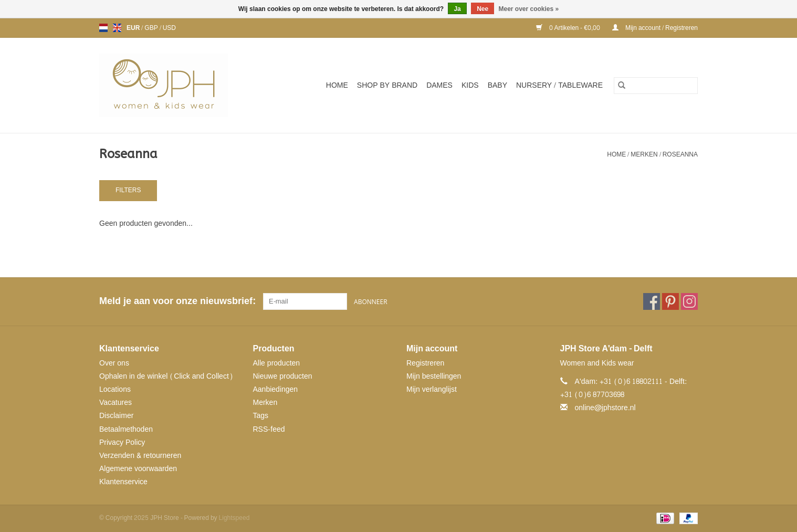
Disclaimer (116, 416)
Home (337, 85)
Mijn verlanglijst (432, 389)
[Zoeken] (656, 86)
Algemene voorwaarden (138, 469)
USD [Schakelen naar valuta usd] (169, 28)
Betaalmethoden (126, 429)
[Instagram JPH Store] (689, 301)
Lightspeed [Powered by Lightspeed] (234, 518)
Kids (470, 85)
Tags (261, 416)
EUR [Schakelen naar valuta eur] (134, 28)
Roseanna (680, 154)
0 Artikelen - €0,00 (569, 28)
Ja (457, 9)
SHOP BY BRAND (387, 85)
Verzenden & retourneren (140, 456)
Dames (439, 85)
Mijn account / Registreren (655, 28)
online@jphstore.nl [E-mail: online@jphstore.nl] (605, 408)
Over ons (114, 363)
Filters (128, 190)
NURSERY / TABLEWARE (559, 85)
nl (103, 28)
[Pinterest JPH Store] (670, 301)
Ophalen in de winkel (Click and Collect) (166, 376)
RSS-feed (269, 429)
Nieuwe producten (283, 376)
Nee (483, 9)
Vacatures (116, 403)
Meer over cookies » (529, 9)
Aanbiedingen (276, 389)
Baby (497, 85)
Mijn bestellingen (434, 376)
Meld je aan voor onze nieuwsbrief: (177, 301)
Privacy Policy (122, 442)
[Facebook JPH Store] (652, 301)
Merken (644, 154)
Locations (115, 389)
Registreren (425, 363)
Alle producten (277, 363)
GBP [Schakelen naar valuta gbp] (152, 28)
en (117, 28)
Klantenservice (123, 482)
